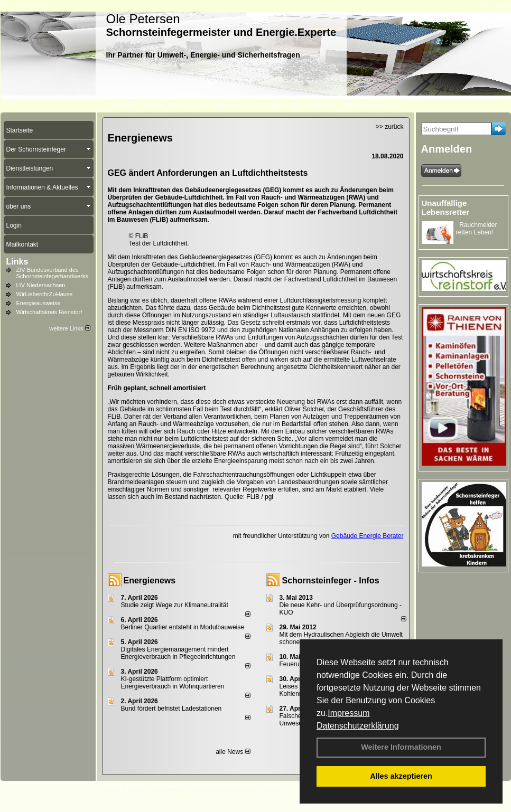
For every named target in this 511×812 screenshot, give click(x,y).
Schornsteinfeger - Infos (331, 580)
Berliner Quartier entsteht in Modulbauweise (183, 627)
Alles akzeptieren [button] (401, 776)
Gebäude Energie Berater (368, 536)
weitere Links (69, 328)
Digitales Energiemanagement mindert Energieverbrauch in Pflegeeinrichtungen (178, 653)
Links (17, 262)
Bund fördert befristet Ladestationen (171, 709)
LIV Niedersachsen (41, 285)
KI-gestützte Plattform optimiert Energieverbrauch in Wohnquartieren (173, 683)
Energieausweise (39, 303)
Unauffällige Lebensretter (446, 207)
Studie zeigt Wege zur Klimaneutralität (175, 605)
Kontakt (137, 786)
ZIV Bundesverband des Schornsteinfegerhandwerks (52, 273)
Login (110, 786)
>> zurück (390, 127)
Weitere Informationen (401, 747)
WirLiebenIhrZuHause (45, 294)
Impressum (349, 713)
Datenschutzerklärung (358, 726)
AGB (298, 786)
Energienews (150, 580)
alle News (233, 752)
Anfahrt (274, 786)
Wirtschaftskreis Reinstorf (49, 312)
